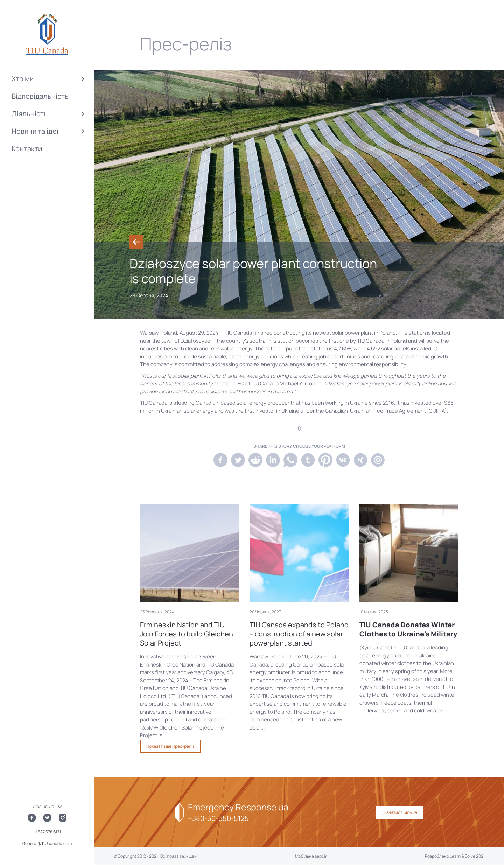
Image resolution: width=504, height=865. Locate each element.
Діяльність (30, 114)
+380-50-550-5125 (218, 818)
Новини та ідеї (35, 131)
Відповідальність (40, 96)
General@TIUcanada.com (47, 843)
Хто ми (23, 79)
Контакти (27, 149)
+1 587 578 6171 (47, 832)
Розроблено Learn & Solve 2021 (455, 856)
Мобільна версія (311, 856)
